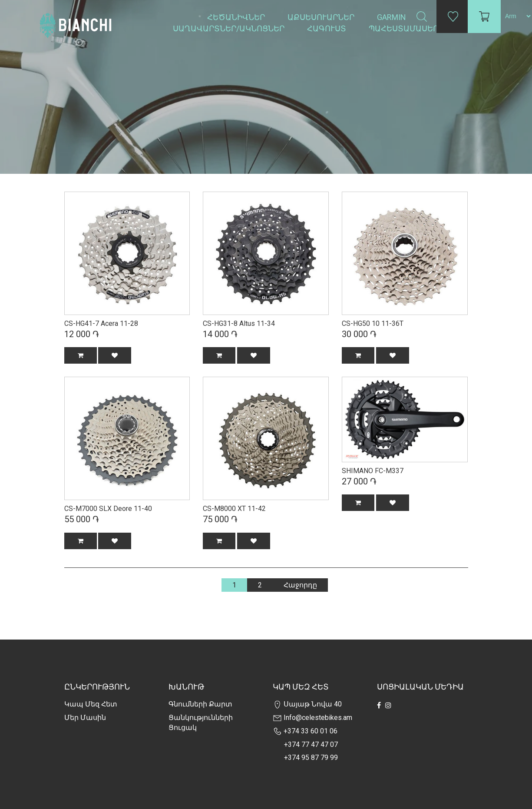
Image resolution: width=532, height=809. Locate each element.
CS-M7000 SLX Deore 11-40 (108, 509)
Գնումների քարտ (200, 704)
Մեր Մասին (85, 718)
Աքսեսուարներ (322, 17)
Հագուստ (327, 28)
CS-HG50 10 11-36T (373, 323)
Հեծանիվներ (237, 17)
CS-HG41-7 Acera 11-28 (101, 323)
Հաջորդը (300, 585)
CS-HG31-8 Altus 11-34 (239, 323)
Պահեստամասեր (404, 28)
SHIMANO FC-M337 (373, 471)
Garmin (392, 17)
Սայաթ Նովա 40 (307, 704)
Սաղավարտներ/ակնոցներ (230, 28)
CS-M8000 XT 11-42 (234, 509)
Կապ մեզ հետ (91, 704)
